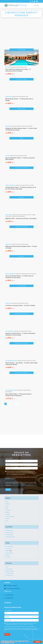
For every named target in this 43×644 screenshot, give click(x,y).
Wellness (8, 519)
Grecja (21, 215)
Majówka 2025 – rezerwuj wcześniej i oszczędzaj (21, 218)
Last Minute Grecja (10, 531)
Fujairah (30, 331)
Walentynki (9, 551)
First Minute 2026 (9, 547)
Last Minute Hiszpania (10, 537)
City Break (8, 514)
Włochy (10, 216)
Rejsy (7, 521)
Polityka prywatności (10, 571)
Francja (17, 215)
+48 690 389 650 (9, 595)
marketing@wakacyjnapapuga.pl (12, 588)
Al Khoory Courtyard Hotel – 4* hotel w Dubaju (20, 305)
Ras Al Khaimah (29, 126)
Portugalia (33, 215)
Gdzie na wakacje (9, 553)
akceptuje (38, 642)
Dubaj (25, 67)
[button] (35, 5)
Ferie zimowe (8, 549)
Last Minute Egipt (9, 535)
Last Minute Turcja (9, 533)
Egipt (14, 215)
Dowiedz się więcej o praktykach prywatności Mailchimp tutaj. (24, 485)
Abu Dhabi (32, 185)
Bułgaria (7, 512)
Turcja (7, 216)
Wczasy (14, 185)
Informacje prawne (9, 573)
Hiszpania (25, 215)
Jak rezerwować (9, 569)
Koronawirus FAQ (9, 575)
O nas (7, 567)
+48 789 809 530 (9, 598)
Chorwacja (8, 510)
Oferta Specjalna (9, 215)
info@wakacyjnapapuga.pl (11, 586)
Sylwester (8, 555)
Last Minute (8, 67)
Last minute (8, 557)
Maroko (29, 215)
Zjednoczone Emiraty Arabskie (17, 67)
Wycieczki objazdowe (10, 517)
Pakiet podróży (9, 97)
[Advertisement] (22, 36)
